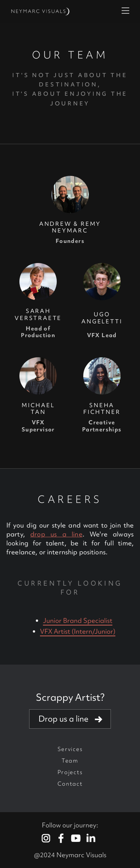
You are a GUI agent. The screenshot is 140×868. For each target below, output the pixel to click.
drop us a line (56, 534)
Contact (70, 784)
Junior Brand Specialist (78, 620)
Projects (70, 772)
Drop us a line (63, 719)
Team (70, 761)
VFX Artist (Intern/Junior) (78, 631)
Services (70, 749)
